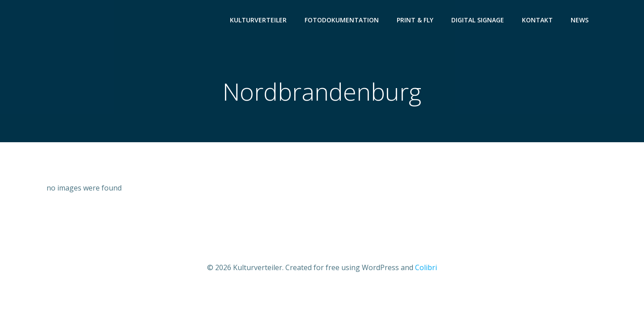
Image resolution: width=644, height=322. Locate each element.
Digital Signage (478, 20)
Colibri (426, 267)
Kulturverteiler (258, 20)
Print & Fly (415, 20)
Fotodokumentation (342, 20)
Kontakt (537, 20)
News (580, 20)
